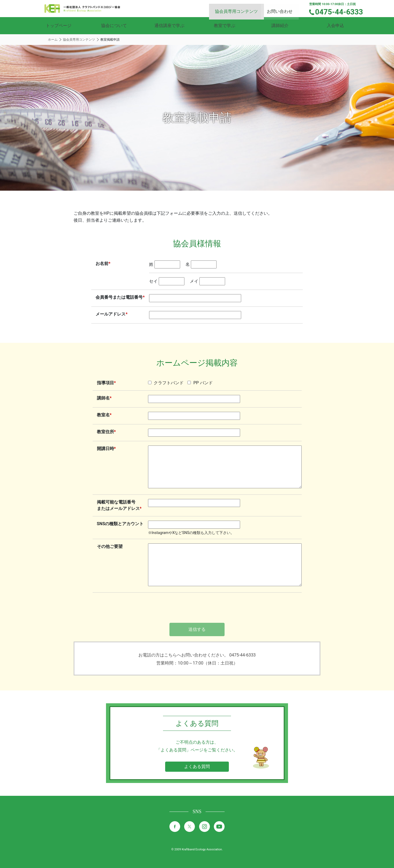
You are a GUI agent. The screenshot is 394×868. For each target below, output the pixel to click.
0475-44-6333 (342, 11)
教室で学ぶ (225, 26)
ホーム (53, 40)
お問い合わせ (284, 8)
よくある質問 (197, 767)
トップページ (59, 26)
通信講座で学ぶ (169, 26)
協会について (114, 26)
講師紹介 (280, 26)
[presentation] (197, 608)
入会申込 (335, 26)
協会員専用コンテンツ (243, 8)
